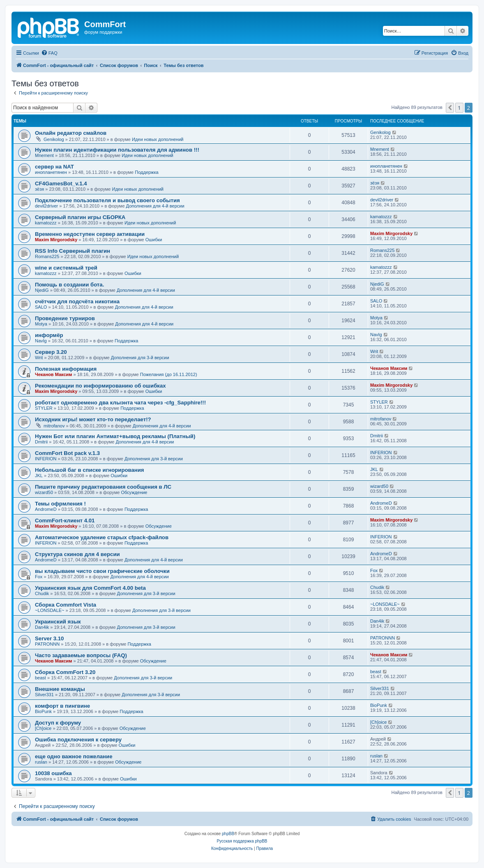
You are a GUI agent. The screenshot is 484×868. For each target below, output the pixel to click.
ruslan (41, 762)
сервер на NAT (54, 167)
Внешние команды (60, 689)
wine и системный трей (66, 268)
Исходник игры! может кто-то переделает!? (93, 419)
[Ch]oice (43, 728)
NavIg (41, 341)
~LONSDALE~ (50, 610)
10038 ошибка (53, 773)
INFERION (46, 459)
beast (40, 678)
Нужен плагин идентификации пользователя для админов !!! (117, 150)
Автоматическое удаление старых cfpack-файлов (102, 537)
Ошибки (154, 240)
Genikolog (54, 139)
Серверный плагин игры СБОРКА (80, 217)
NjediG (42, 290)
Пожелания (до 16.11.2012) (169, 374)
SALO (41, 307)
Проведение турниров (65, 318)
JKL (39, 476)
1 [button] (459, 108)
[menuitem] (49, 53)
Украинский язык (58, 622)
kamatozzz (46, 223)
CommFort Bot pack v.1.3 (67, 453)
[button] (450, 108)
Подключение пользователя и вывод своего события (107, 200)
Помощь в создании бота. (69, 285)
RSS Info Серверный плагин (73, 251)
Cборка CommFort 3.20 (65, 672)
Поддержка (146, 172)
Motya (41, 324)
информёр (49, 335)
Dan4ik (42, 627)
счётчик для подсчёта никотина (77, 301)
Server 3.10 (49, 638)
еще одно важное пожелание (74, 756)
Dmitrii (41, 442)
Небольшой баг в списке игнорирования (90, 470)
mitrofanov (54, 426)
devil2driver (46, 206)
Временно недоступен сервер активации (90, 234)
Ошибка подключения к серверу (78, 740)
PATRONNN (47, 644)
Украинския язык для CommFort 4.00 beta (90, 588)
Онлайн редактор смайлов (71, 133)
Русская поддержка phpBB (242, 841)
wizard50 (44, 492)
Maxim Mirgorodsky (56, 240)
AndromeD (46, 509)
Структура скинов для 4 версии (77, 554)
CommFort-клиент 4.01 (65, 521)
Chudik (42, 593)
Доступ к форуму (58, 723)
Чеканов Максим (53, 374)
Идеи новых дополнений (158, 139)
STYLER (44, 408)
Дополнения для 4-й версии (155, 206)
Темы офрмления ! (60, 504)
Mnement (44, 155)
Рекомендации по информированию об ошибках (100, 386)
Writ (39, 358)
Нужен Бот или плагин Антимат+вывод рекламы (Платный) (115, 436)
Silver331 (44, 695)
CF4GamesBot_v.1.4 (61, 184)
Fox (39, 577)
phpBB (228, 834)
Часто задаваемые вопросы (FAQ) (81, 655)
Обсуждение (134, 492)
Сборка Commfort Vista (66, 605)
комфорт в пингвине (62, 706)
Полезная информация (66, 369)
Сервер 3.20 (51, 352)
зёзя (39, 189)
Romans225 (47, 256)
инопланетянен (51, 172)
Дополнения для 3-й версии (140, 358)
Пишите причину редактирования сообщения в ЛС (103, 487)
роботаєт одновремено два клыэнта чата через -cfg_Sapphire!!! (120, 403)
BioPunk (43, 711)
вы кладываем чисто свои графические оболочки (102, 571)
